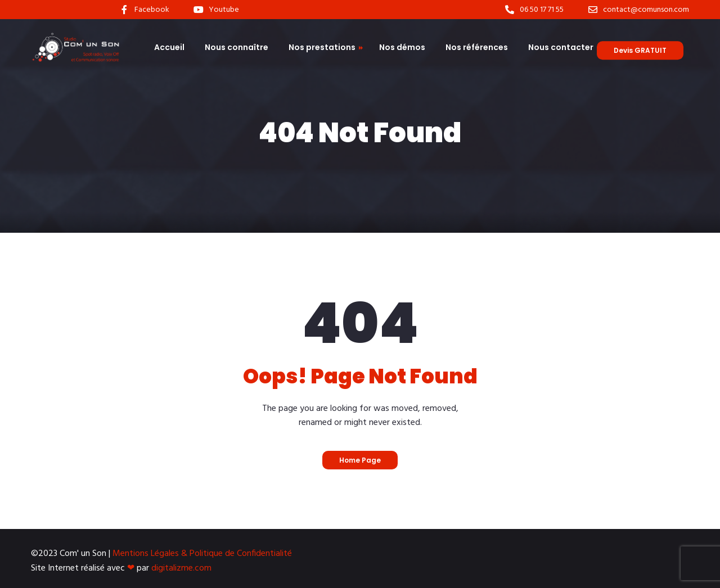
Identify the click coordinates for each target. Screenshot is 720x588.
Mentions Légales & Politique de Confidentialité (202, 554)
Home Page (360, 460)
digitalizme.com (181, 568)
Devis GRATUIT (640, 50)
